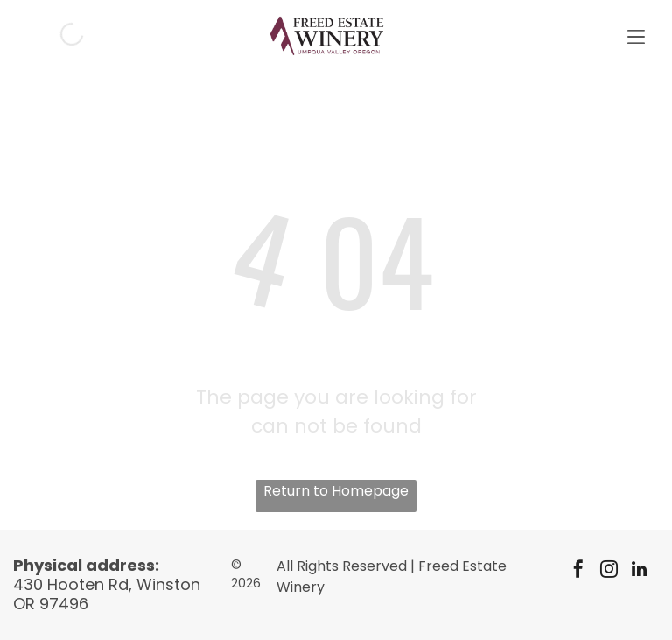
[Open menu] (636, 34)
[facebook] (578, 571)
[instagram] (609, 571)
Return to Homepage (336, 491)
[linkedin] (640, 571)
